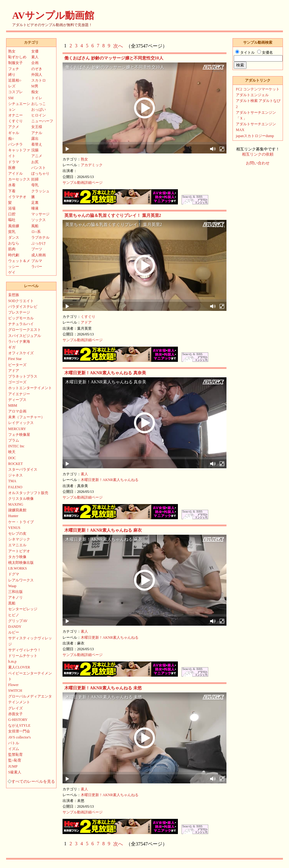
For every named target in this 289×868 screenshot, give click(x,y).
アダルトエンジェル (252, 95)
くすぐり (88, 317)
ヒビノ (14, 615)
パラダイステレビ (23, 307)
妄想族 (14, 295)
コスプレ (15, 92)
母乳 (35, 185)
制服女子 (15, 63)
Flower (13, 685)
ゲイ (12, 272)
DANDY (15, 627)
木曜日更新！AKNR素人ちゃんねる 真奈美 (105, 373)
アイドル (15, 173)
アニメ (37, 156)
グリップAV (18, 621)
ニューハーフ (42, 121)
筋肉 (12, 249)
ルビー (14, 632)
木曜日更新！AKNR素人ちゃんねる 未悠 (103, 688)
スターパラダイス (23, 469)
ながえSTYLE (19, 725)
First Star (15, 359)
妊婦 (35, 179)
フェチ (14, 69)
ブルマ (37, 261)
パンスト (39, 168)
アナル (37, 133)
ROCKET (15, 464)
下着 (12, 191)
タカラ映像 (17, 557)
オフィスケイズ (21, 353)
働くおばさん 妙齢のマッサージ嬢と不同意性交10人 (114, 58)
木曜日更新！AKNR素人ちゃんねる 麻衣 (103, 530)
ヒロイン (39, 115)
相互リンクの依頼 (258, 154)
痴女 (35, 92)
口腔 (12, 214)
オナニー (15, 115)
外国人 (37, 75)
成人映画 (39, 255)
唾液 (35, 208)
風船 (35, 226)
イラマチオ (17, 197)
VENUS (14, 528)
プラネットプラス (23, 376)
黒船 (12, 603)
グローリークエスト (25, 330)
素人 (84, 474)
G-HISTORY (18, 720)
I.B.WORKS (17, 568)
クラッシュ (40, 191)
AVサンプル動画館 (53, 15)
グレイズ (15, 708)
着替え (37, 144)
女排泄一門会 (19, 731)
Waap (12, 586)
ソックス (39, 220)
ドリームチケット (23, 656)
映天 (12, 452)
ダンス (14, 237)
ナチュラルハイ (21, 324)
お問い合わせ (258, 163)
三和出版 (15, 592)
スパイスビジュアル (25, 336)
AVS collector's (19, 737)
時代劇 (14, 255)
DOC (12, 458)
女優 (35, 51)
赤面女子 (15, 714)
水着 (12, 185)
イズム (14, 749)
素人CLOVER (19, 667)
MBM (13, 405)
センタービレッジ (23, 609)
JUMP (13, 766)
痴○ (11, 139)
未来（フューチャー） (26, 417)
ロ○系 (36, 232)
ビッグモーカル (21, 318)
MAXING (16, 504)
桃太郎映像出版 (21, 563)
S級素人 (15, 772)
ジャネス (15, 475)
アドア (86, 322)
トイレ (37, 98)
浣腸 (35, 150)
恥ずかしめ (17, 57)
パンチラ (15, 144)
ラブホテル (40, 237)
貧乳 (12, 232)
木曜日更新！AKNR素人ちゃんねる (110, 480)
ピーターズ (17, 365)
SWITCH (15, 691)
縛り (12, 75)
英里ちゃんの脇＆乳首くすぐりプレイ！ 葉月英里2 (113, 215)
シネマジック (19, 539)
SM (11, 98)
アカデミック (92, 165)
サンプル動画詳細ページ (83, 183)
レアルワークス (21, 580)
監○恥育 (15, 760)
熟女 (84, 159)
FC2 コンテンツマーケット (258, 89)
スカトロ (39, 80)
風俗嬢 (14, 226)
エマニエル (17, 545)
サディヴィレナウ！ (25, 650)
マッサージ (40, 214)
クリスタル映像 (21, 499)
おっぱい (39, 109)
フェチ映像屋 (19, 435)
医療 (12, 168)
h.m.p (12, 661)
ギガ (12, 347)
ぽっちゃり (40, 173)
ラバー (37, 267)
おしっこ (39, 104)
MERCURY (17, 429)
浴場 (12, 208)
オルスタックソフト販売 (28, 493)
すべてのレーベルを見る (33, 782)
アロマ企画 (17, 411)
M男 (35, 86)
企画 (35, 63)
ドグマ (14, 574)
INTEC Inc (16, 446)
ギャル (14, 133)
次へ (118, 46)
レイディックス (21, 423)
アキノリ (15, 597)
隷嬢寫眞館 (17, 510)
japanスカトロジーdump (255, 136)
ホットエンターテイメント (30, 388)
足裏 (35, 203)
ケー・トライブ (21, 522)
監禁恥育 (15, 755)
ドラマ (14, 162)
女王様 (37, 127)
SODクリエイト (21, 301)
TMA (12, 481)
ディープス (17, 400)
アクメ (14, 127)
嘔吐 (12, 220)
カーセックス (19, 179)
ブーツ (37, 249)
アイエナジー (19, 394)
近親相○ (15, 80)
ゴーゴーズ (17, 382)
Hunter (13, 516)
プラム (14, 440)
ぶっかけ (39, 243)
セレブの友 (17, 533)
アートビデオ (19, 551)
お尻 (35, 162)
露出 (35, 139)
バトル (14, 743)
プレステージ (19, 312)
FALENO (15, 487)
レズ (12, 86)
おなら (14, 243)
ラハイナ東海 (19, 341)
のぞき (37, 69)
